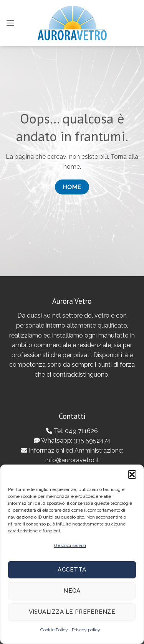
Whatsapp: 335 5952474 (72, 441)
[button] (132, 474)
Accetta (72, 570)
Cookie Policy (54, 630)
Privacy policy (86, 630)
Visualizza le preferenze (72, 612)
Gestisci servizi (70, 545)
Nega (72, 591)
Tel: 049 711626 (72, 431)
